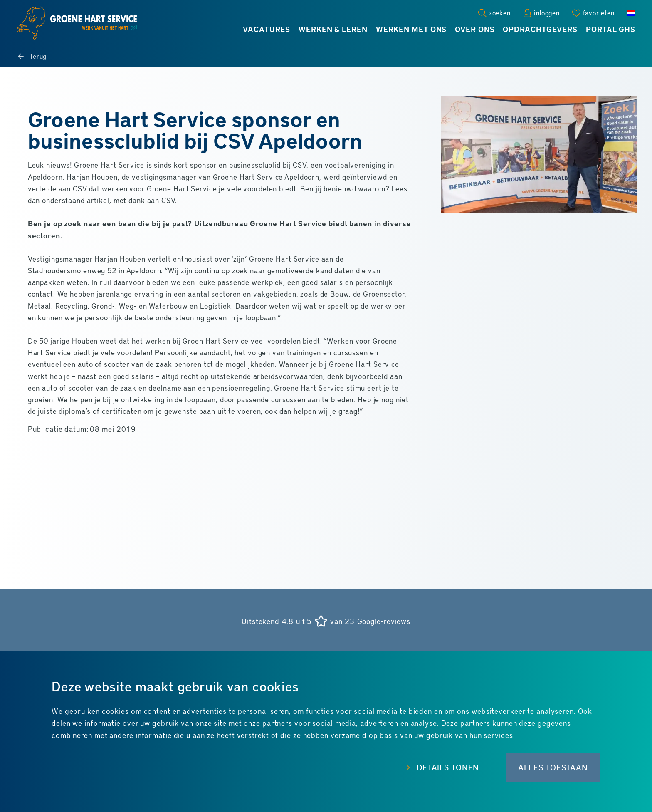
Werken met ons (411, 29)
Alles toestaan (552, 768)
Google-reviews (384, 621)
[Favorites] (593, 13)
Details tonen (443, 768)
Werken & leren (333, 29)
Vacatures (267, 29)
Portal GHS (611, 29)
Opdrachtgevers (540, 29)
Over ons (475, 29)
